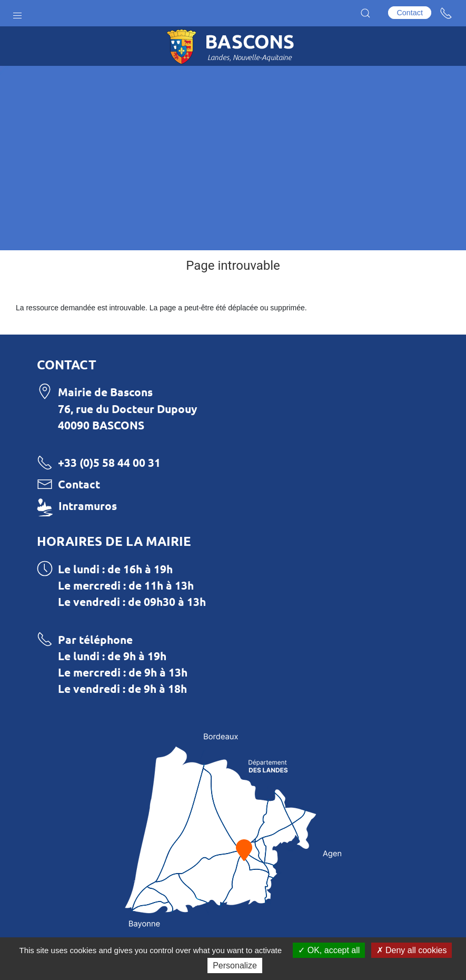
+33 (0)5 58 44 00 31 (109, 462)
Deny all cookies (412, 950)
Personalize (235, 966)
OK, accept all (329, 950)
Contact (410, 13)
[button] (17, 13)
